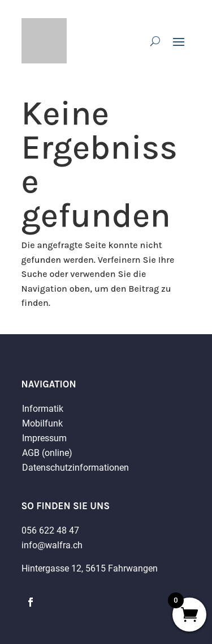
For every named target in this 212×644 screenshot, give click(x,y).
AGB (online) (47, 453)
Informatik (43, 409)
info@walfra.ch (52, 545)
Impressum (44, 438)
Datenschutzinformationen (75, 468)
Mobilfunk (42, 423)
